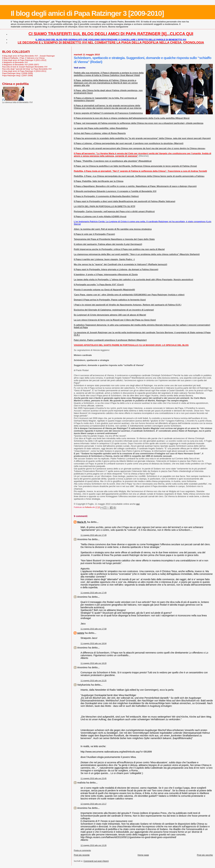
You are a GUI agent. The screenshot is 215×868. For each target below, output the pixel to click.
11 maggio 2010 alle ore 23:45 (93, 778)
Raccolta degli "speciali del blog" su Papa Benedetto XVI (27, 69)
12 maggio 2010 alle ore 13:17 (93, 804)
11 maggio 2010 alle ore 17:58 (93, 629)
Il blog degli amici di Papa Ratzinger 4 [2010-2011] (24, 71)
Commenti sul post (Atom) (96, 861)
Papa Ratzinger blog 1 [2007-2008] (17, 75)
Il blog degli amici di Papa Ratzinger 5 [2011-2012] (24, 60)
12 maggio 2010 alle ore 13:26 (93, 845)
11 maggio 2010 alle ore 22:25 (93, 681)
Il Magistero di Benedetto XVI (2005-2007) (21, 64)
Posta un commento (82, 850)
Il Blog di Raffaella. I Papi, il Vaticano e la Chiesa (23, 58)
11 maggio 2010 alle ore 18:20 (93, 663)
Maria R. (82, 522)
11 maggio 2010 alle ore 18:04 (93, 643)
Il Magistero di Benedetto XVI (15, 62)
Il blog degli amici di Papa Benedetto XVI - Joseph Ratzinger (28, 56)
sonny (81, 633)
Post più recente (82, 855)
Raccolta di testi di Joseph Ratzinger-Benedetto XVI (25, 67)
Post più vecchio (205, 855)
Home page (143, 855)
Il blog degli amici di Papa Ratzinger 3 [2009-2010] (87, 13)
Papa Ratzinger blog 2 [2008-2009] (17, 73)
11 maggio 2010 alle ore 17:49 (93, 535)
